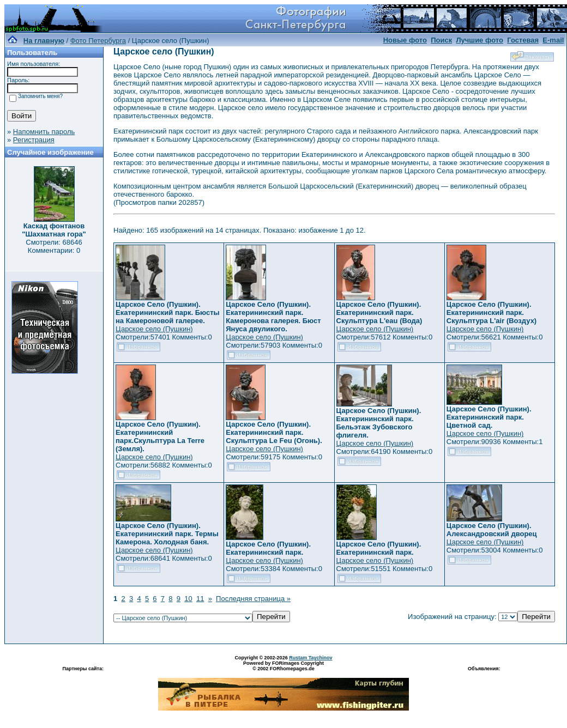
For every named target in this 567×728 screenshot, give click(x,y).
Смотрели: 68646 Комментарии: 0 (54, 246)
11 (200, 599)
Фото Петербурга (98, 41)
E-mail (553, 40)
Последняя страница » (253, 599)
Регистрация (34, 140)
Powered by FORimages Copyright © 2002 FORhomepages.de (283, 666)
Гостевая (523, 40)
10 (188, 599)
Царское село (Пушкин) (154, 329)
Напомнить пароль (44, 132)
